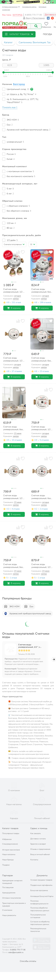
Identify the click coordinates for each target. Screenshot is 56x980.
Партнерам (8, 870)
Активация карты (29, 7)
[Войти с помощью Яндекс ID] (52, 18)
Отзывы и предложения (40, 844)
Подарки (6, 859)
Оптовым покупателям (12, 892)
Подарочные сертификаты (41, 880)
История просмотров (11, 844)
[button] (19, 34)
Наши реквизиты (9, 910)
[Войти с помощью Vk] (48, 18)
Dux (28, 607)
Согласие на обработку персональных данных (40, 917)
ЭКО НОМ (11, 607)
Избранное (7, 834)
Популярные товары (11, 828)
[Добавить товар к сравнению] (18, 252)
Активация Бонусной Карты (42, 891)
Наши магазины (9, 849)
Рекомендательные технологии (38, 924)
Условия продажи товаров (41, 874)
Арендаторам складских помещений (12, 876)
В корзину (14, 308)
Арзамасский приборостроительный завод (27, 614)
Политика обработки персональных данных (40, 904)
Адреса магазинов (11, 7)
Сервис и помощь (39, 823)
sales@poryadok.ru (16, 947)
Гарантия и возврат (38, 838)
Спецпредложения (10, 838)
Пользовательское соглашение (38, 911)
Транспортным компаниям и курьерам (14, 899)
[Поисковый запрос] (29, 26)
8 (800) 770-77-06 (33, 15)
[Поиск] (36, 26)
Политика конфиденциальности (39, 897)
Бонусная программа (39, 885)
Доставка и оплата (38, 833)
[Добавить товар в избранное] (23, 252)
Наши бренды (8, 854)
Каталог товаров (10, 823)
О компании (7, 905)
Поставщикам (8, 882)
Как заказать (36, 828)
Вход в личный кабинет (40, 849)
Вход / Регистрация (34, 18)
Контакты (34, 854)
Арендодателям (9, 887)
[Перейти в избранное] (46, 25)
